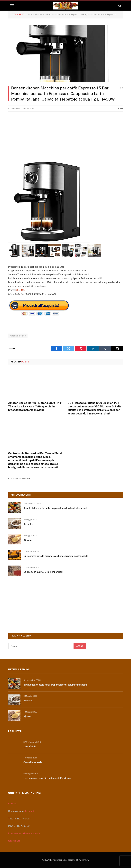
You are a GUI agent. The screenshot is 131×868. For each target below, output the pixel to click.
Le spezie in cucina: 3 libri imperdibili (43, 572)
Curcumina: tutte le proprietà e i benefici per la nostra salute (56, 556)
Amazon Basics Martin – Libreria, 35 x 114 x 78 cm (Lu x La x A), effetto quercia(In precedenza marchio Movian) (35, 407)
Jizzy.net (29, 811)
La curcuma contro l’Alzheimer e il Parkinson (47, 778)
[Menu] (12, 6)
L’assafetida (30, 747)
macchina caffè (18, 336)
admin (14, 108)
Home (31, 14)
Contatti (13, 804)
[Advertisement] (65, 138)
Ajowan (28, 540)
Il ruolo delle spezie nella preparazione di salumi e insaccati (55, 508)
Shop (120, 108)
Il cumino (28, 524)
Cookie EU (14, 841)
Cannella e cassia (33, 762)
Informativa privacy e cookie (24, 833)
